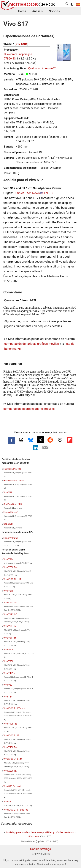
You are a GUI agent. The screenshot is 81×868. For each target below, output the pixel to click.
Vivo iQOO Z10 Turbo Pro (16, 810)
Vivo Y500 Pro (11, 567)
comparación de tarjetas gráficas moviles (32, 344)
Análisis (37, 11)
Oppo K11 (8, 524)
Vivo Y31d (9, 559)
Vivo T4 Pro (9, 673)
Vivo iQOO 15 (10, 603)
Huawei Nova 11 (12, 512)
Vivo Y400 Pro (11, 747)
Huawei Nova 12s (12, 469)
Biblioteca (34, 836)
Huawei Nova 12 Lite (14, 481)
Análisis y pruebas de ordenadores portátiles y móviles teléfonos (39, 832)
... (77, 11)
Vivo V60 (8, 685)
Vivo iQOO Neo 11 (12, 579)
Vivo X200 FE (10, 771)
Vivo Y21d (9, 591)
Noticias (54, 11)
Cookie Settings (41, 849)
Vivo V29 (8, 492)
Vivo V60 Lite (10, 626)
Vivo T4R (8, 697)
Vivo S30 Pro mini (12, 786)
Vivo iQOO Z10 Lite (13, 759)
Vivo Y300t (9, 661)
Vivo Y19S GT (10, 614)
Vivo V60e (9, 650)
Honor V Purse (11, 538)
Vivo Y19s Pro (10, 724)
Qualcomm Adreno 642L (43, 68)
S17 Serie (21, 44)
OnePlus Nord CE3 (13, 504)
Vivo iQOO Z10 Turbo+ (15, 708)
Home (22, 11)
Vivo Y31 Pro (10, 638)
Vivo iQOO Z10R (11, 735)
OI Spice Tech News (27, 193)
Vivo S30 (8, 802)
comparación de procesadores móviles (29, 409)
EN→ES (49, 193)
